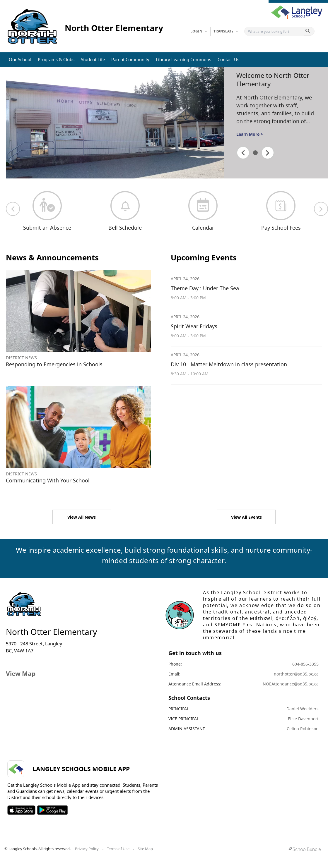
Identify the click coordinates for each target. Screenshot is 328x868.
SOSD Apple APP (21, 810)
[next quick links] (321, 209)
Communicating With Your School (48, 480)
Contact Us (228, 59)
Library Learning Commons (183, 59)
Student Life (93, 59)
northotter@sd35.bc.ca (296, 674)
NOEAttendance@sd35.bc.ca (291, 684)
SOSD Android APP (52, 810)
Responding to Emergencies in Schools (54, 364)
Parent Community (130, 59)
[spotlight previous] (243, 153)
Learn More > (250, 134)
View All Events (246, 517)
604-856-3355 (305, 664)
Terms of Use (118, 849)
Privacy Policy (87, 849)
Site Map (145, 849)
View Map (21, 673)
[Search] (275, 31)
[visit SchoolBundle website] (305, 850)
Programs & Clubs (56, 59)
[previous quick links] (13, 209)
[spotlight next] (268, 153)
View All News (82, 517)
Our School (20, 59)
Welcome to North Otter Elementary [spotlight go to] (273, 79)
